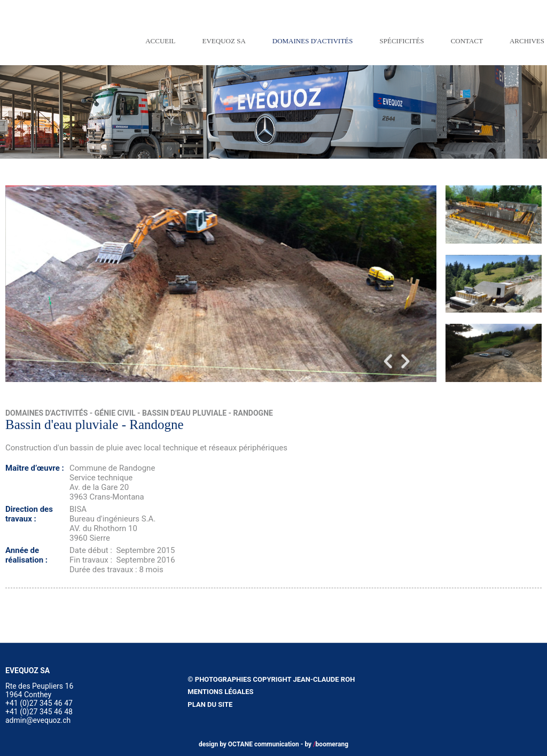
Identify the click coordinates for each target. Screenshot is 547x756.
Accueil (160, 41)
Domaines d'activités (313, 41)
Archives (527, 41)
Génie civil (115, 413)
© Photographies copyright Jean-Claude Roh (271, 679)
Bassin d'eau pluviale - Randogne (208, 413)
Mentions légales (220, 692)
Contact (467, 41)
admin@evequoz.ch (38, 720)
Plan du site (210, 704)
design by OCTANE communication (249, 744)
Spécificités (402, 41)
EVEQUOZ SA (224, 41)
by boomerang (326, 744)
